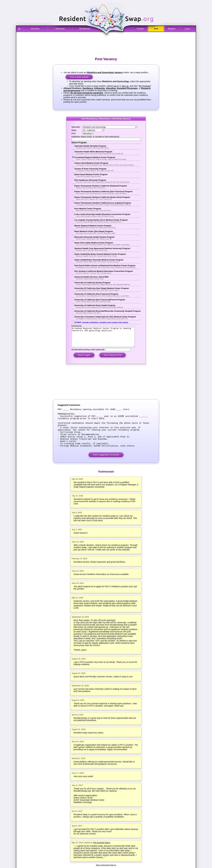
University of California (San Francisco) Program (107, 295)
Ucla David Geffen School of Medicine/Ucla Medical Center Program (107, 266)
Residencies (85, 29)
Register (172, 29)
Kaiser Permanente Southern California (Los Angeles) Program (107, 204)
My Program (145, 86)
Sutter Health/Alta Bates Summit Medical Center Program (107, 255)
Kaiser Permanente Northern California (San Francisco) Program (107, 192)
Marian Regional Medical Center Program (107, 226)
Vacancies (60, 29)
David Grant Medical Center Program (107, 175)
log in (116, 86)
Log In (187, 29)
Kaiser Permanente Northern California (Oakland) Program (107, 187)
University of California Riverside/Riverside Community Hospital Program (107, 312)
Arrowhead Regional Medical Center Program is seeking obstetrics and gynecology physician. (106, 339)
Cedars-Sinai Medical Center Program (107, 164)
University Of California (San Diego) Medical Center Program (107, 289)
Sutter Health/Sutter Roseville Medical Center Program (107, 261)
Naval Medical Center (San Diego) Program (107, 232)
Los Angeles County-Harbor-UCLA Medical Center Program (107, 221)
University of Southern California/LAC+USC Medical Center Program (107, 318)
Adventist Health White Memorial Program (107, 152)
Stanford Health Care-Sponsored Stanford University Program (107, 249)
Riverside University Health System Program (107, 238)
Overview (35, 29)
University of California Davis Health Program (107, 306)
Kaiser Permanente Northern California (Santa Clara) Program (107, 198)
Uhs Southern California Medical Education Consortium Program (107, 272)
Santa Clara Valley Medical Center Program (107, 244)
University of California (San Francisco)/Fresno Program (107, 301)
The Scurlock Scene (102, 856)
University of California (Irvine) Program (107, 283)
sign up (125, 86)
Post (156, 29)
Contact (140, 29)
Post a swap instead (79, 77)
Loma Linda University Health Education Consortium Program (107, 215)
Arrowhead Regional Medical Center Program (107, 158)
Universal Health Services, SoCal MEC (107, 278)
